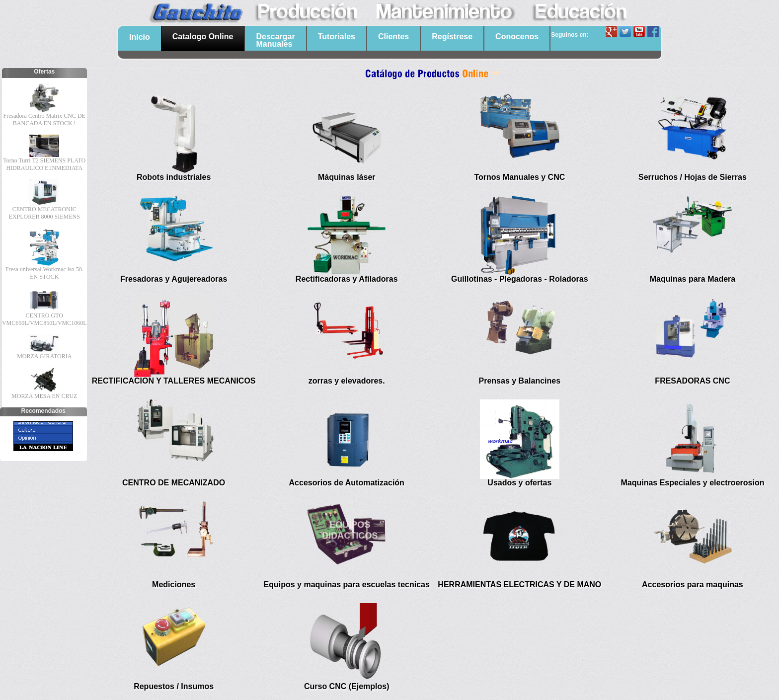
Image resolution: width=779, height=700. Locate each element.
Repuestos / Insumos (174, 686)
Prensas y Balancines (520, 381)
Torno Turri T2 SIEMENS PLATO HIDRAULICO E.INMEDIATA (44, 164)
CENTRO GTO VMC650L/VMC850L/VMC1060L (44, 319)
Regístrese (452, 37)
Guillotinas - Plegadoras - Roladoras (520, 279)
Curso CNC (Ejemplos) (347, 686)
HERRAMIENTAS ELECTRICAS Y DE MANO (519, 584)
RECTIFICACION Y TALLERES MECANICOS (174, 381)
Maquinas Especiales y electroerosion (692, 483)
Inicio (140, 37)
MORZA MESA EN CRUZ (44, 396)
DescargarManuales (275, 40)
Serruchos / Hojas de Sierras (693, 177)
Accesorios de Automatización (347, 483)
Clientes (393, 37)
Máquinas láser (347, 177)
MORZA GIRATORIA (44, 356)
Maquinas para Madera (693, 279)
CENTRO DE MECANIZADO (174, 483)
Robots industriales (174, 177)
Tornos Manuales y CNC (519, 177)
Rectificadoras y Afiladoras (347, 279)
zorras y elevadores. (347, 381)
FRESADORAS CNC (692, 381)
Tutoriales (337, 37)
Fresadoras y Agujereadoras (174, 279)
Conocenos (517, 37)
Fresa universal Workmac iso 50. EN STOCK (44, 273)
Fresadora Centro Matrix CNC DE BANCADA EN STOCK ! (44, 119)
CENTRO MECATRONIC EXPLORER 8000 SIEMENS (44, 213)
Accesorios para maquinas (693, 584)
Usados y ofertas (519, 483)
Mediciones (174, 584)
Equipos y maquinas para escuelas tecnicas (347, 584)
